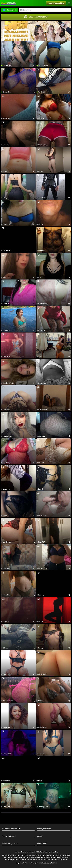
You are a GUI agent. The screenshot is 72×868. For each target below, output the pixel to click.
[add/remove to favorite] (3, 43)
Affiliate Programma (10, 844)
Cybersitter (64, 860)
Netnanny (55, 860)
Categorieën (10, 10)
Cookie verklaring (9, 836)
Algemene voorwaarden (11, 829)
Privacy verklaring (44, 829)
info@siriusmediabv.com (48, 863)
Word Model (42, 844)
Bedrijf (40, 836)
